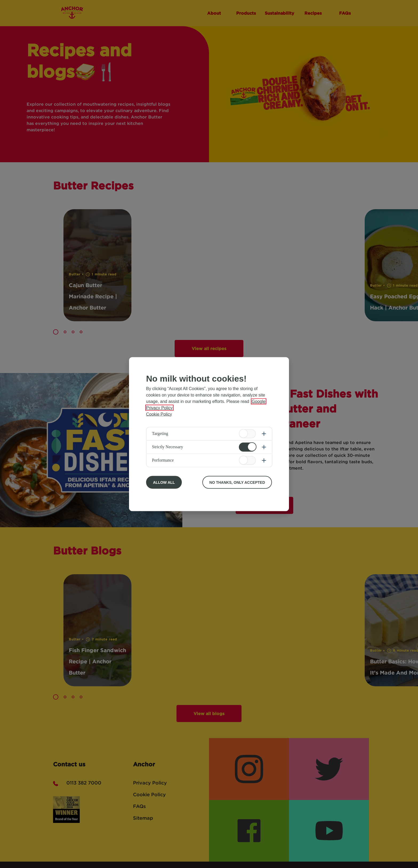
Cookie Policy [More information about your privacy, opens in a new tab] (159, 414)
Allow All (164, 482)
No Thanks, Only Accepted (237, 482)
